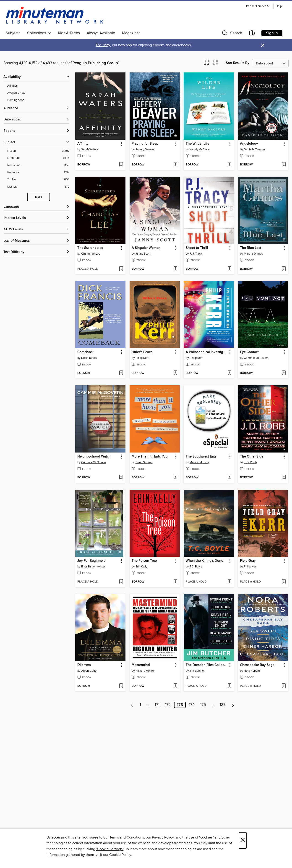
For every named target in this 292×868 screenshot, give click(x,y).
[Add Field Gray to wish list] (284, 582)
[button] (258, 6)
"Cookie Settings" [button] (110, 849)
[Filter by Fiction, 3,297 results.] (38, 151)
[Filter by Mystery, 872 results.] (38, 187)
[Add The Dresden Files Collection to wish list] (229, 686)
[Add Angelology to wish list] (284, 165)
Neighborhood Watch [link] (94, 457)
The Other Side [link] (252, 457)
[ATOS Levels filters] (36, 230)
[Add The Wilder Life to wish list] (229, 165)
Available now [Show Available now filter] (16, 93)
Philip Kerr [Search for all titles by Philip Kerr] (142, 358)
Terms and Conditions (127, 837)
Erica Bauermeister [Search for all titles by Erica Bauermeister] (93, 567)
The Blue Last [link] (251, 248)
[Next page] (233, 705)
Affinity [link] (83, 144)
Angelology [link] (249, 144)
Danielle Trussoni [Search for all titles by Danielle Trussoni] (255, 149)
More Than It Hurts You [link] (150, 457)
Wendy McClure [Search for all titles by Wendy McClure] (199, 149)
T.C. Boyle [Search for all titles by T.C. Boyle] (196, 567)
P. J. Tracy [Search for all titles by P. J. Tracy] (196, 254)
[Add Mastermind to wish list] (175, 686)
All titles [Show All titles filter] (12, 86)
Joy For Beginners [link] (91, 561)
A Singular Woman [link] (146, 248)
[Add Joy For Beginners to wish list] (121, 582)
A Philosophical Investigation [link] (207, 352)
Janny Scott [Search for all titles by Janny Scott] (143, 254)
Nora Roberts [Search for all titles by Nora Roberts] (252, 671)
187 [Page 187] (223, 705)
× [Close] (243, 840)
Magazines (131, 33)
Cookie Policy (120, 855)
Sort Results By (238, 63)
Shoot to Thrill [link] (197, 248)
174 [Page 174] (192, 705)
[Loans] (252, 34)
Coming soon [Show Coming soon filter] (16, 100)
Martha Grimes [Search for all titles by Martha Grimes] (253, 254)
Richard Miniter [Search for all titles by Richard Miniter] (145, 671)
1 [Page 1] (140, 705)
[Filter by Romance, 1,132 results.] (38, 172)
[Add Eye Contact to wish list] (284, 373)
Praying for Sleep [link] (145, 144)
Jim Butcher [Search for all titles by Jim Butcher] (197, 671)
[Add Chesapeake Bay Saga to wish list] (284, 686)
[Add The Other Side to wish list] (284, 478)
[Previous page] (132, 705)
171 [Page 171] (157, 705)
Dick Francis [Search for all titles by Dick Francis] (89, 358)
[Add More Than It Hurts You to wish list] (175, 478)
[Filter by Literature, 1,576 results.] (38, 158)
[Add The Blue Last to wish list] (284, 269)
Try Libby (103, 45)
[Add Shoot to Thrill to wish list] (229, 269)
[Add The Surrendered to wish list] (121, 269)
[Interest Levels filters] (36, 218)
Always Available (101, 33)
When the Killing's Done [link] (204, 561)
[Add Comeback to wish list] (121, 373)
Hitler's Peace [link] (142, 352)
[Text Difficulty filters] (36, 252)
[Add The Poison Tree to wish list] (175, 582)
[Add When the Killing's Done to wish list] (229, 582)
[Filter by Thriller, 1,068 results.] (38, 180)
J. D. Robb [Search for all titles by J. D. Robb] (250, 462)
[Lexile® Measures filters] (36, 241)
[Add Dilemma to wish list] (121, 686)
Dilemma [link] (84, 665)
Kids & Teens (69, 33)
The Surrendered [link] (90, 248)
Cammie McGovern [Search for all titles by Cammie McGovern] (256, 358)
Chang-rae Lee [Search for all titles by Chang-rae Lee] (91, 254)
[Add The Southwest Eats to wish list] (229, 478)
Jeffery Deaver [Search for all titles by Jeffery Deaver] (145, 149)
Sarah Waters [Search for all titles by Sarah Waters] (90, 149)
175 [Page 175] (203, 705)
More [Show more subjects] (39, 197)
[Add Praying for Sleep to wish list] (175, 165)
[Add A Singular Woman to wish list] (175, 269)
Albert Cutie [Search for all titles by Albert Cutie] (89, 671)
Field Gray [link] (248, 561)
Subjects (13, 33)
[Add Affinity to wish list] (121, 165)
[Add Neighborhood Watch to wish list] (121, 478)
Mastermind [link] (141, 665)
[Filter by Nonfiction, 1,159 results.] (38, 165)
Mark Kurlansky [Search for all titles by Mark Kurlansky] (199, 462)
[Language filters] (36, 207)
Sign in (272, 33)
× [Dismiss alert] (263, 45)
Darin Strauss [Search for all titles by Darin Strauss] (144, 462)
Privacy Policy (163, 837)
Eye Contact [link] (249, 352)
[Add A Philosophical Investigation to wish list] (229, 373)
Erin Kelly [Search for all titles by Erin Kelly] (141, 567)
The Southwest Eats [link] (201, 457)
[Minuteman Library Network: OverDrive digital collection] (55, 16)
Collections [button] (39, 33)
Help (279, 6)
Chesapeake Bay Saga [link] (257, 665)
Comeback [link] (85, 352)
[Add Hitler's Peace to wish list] (175, 373)
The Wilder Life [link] (197, 144)
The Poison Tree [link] (144, 561)
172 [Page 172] (168, 705)
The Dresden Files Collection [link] (207, 665)
